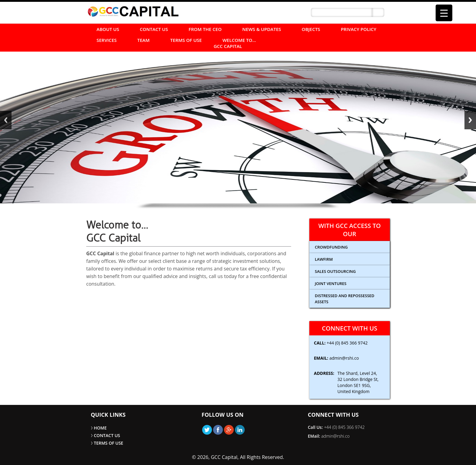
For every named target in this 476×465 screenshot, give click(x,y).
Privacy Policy (359, 29)
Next (470, 120)
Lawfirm (324, 259)
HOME (100, 428)
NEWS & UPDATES (262, 29)
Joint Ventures (331, 283)
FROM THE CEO (205, 29)
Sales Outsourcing (335, 271)
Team (143, 40)
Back (6, 120)
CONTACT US (154, 29)
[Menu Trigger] (444, 13)
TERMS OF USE (186, 40)
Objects (311, 29)
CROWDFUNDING (331, 247)
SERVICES (107, 40)
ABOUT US (108, 29)
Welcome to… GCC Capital (235, 43)
